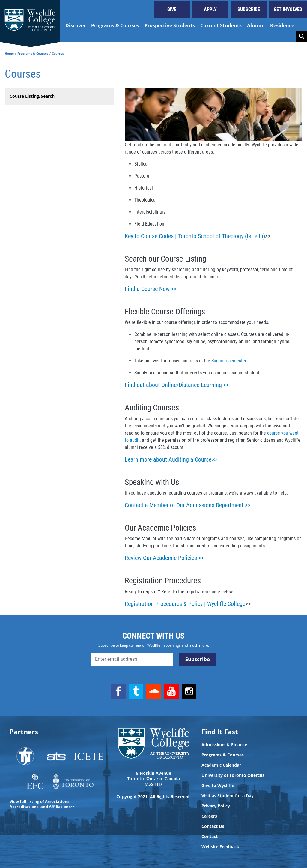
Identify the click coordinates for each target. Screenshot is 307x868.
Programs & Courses (115, 25)
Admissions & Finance (224, 745)
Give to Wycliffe (218, 786)
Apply (210, 9)
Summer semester (229, 361)
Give (172, 9)
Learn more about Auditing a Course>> (171, 459)
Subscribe (249, 9)
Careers (209, 816)
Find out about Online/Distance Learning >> (177, 385)
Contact (210, 837)
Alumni (256, 25)
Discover (76, 25)
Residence (282, 25)
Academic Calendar (221, 765)
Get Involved (288, 9)
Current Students (221, 25)
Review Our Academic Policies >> (164, 558)
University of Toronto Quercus (233, 775)
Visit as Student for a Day (228, 796)
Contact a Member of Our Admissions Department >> (188, 505)
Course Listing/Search (32, 96)
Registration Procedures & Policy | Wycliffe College (185, 604)
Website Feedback (220, 847)
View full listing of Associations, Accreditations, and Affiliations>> (42, 804)
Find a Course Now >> (151, 289)
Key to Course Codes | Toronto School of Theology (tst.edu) (195, 236)
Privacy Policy (216, 806)
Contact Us (213, 826)
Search (302, 36)
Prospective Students (170, 25)
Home (9, 53)
